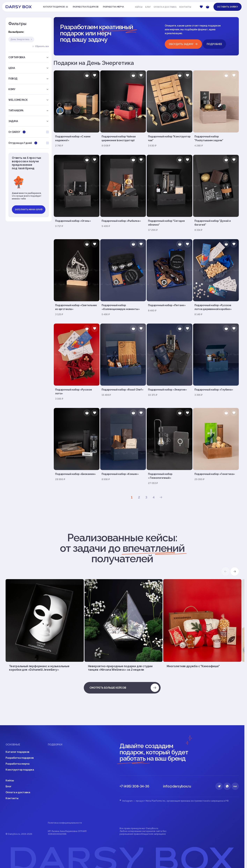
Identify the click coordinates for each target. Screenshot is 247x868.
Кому (29, 89)
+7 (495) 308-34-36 (134, 786)
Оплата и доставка (165, 7)
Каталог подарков (17, 752)
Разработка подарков (20, 758)
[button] (235, 571)
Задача (29, 121)
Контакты (185, 7)
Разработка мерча (18, 764)
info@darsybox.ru (177, 786)
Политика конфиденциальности (65, 823)
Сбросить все (40, 46)
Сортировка (29, 57)
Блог (148, 7)
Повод (29, 79)
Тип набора (29, 111)
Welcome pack (29, 100)
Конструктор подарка (20, 770)
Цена (29, 68)
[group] (45, 625)
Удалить (31, 39)
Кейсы (139, 7)
